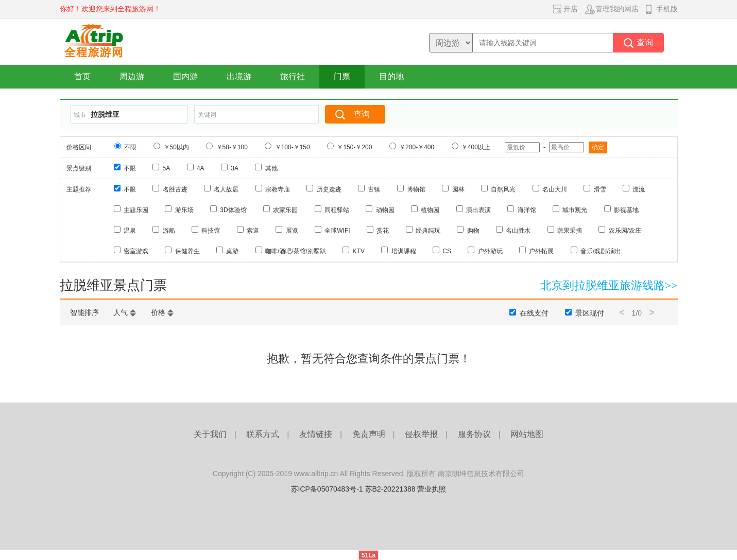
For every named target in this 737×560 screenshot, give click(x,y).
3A (235, 168)
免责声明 (369, 434)
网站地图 (527, 434)
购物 (473, 231)
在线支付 (534, 313)
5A (167, 168)
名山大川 (555, 189)
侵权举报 (421, 434)
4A (201, 168)
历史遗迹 (329, 189)
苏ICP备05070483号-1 (327, 489)
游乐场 (184, 210)
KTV (359, 251)
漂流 (639, 189)
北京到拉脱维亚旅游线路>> (609, 285)
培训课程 (404, 251)
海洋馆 (527, 210)
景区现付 (590, 313)
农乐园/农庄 (625, 231)
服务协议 (474, 434)
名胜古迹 (175, 189)
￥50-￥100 (232, 147)
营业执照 (432, 489)
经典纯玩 (428, 231)
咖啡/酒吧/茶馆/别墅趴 (296, 251)
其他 (271, 168)
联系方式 (263, 434)
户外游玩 (490, 251)
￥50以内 (176, 147)
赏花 (383, 231)
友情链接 (316, 434)
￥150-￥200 (354, 147)
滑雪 (600, 189)
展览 (292, 231)
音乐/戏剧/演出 (601, 251)
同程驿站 (337, 210)
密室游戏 (136, 251)
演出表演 (478, 210)
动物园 (385, 210)
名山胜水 (518, 231)
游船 (169, 231)
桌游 (232, 251)
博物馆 (416, 189)
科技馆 (211, 231)
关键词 (207, 115)
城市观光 (575, 210)
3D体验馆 (233, 210)
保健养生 (187, 251)
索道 (253, 231)
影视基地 (626, 210)
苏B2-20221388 (390, 489)
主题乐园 (136, 210)
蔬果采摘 (570, 231)
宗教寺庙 (278, 189)
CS (447, 251)
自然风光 (503, 189)
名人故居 (226, 189)
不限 (130, 147)
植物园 (430, 210)
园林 (458, 189)
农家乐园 (285, 210)
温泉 (130, 231)
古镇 (374, 189)
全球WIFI (337, 231)
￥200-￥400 (417, 147)
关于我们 (210, 434)
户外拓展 (541, 251)
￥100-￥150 (293, 147)
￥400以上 (476, 147)
